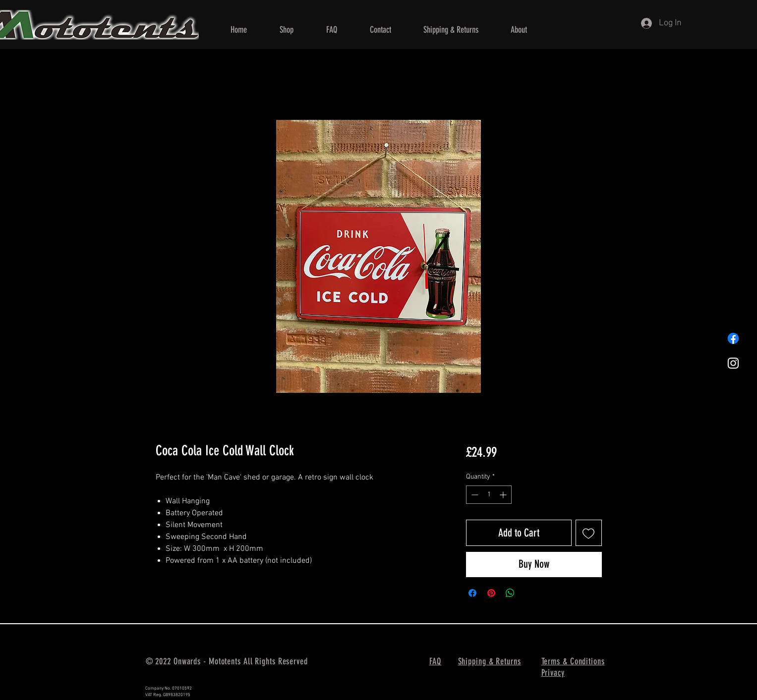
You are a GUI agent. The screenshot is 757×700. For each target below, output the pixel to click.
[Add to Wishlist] (589, 533)
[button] (287, 30)
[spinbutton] (489, 495)
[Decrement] (474, 495)
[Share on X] (529, 593)
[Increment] (504, 495)
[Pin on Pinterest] (491, 593)
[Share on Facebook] (472, 593)
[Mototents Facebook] (733, 338)
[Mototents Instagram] (733, 363)
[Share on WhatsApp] (510, 593)
